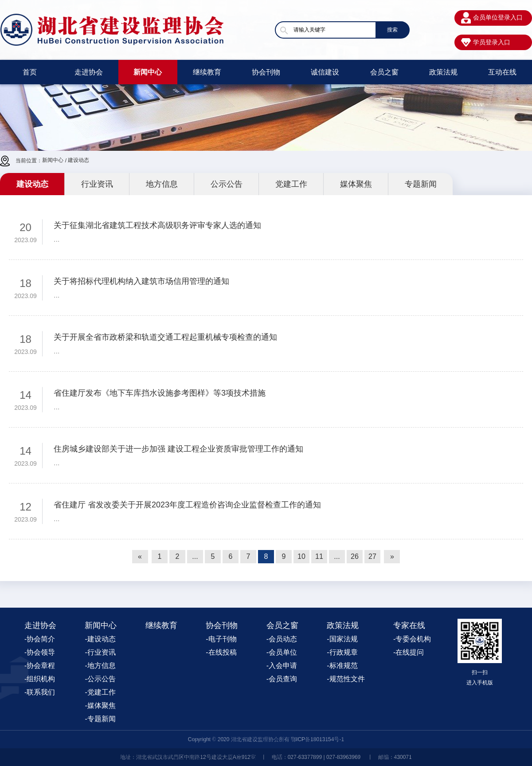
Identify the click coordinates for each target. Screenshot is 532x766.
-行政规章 (342, 652)
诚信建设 (325, 72)
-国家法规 (342, 639)
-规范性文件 (346, 679)
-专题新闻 (100, 719)
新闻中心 (148, 72)
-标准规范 (342, 666)
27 (372, 556)
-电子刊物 (221, 639)
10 (301, 556)
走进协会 (89, 72)
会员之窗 (384, 72)
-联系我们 (40, 692)
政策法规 (443, 72)
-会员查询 (282, 679)
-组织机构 (40, 679)
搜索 (392, 30)
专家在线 (409, 625)
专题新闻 (421, 184)
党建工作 (291, 184)
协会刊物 (266, 72)
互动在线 (502, 72)
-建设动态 (100, 639)
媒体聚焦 (356, 184)
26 (355, 556)
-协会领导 (40, 652)
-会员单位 (282, 652)
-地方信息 (100, 666)
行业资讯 (97, 184)
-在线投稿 (221, 652)
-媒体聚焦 (100, 705)
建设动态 (78, 160)
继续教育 (207, 72)
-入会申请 (282, 666)
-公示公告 (100, 679)
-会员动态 (282, 639)
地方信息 (162, 184)
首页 (30, 72)
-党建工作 (100, 692)
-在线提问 (409, 652)
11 (319, 556)
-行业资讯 (100, 652)
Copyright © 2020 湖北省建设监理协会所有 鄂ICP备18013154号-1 (266, 739)
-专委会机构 (412, 639)
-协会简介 (40, 639)
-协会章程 (40, 666)
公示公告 (227, 184)
